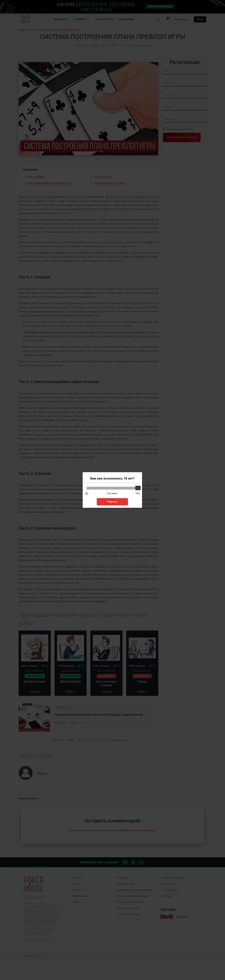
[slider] (137, 487)
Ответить (112, 501)
